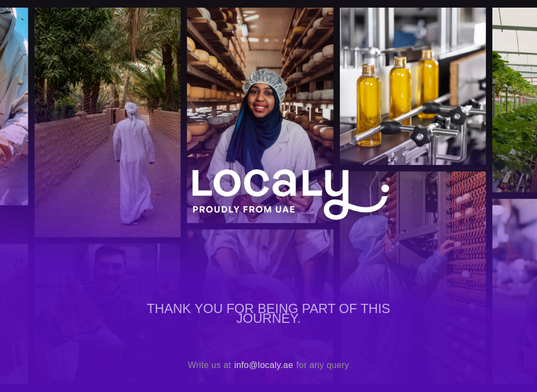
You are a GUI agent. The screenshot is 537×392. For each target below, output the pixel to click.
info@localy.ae (264, 365)
